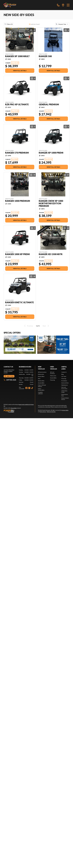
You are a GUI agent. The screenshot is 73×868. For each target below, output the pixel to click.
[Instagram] (29, 388)
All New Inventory (42, 372)
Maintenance (65, 385)
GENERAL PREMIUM (49, 104)
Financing (52, 380)
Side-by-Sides (41, 381)
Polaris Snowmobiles (41, 389)
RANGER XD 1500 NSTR (51, 254)
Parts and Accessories (64, 388)
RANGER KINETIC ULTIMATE (19, 302)
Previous (28, 326)
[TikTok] (32, 388)
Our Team (64, 376)
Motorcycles (41, 374)
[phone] (58, 5)
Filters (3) (8, 24)
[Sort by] (62, 24)
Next (46, 326)
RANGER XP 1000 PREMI (51, 153)
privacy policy (65, 410)
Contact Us (64, 372)
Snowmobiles (41, 383)
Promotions (64, 381)
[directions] (63, 5)
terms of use (43, 412)
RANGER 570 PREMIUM (17, 153)
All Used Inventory (52, 373)
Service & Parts (65, 383)
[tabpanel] (26, 377)
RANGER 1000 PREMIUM (18, 201)
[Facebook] (26, 388)
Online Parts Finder (64, 392)
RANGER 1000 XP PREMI (17, 254)
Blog (62, 374)
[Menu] (68, 5)
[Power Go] (19, 411)
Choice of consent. (51, 412)
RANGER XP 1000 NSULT (17, 56)
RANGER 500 (45, 56)
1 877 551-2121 (10, 380)
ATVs (39, 379)
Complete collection (40, 393)
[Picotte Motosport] (12, 5)
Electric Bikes (41, 376)
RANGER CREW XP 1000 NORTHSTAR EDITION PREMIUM (51, 203)
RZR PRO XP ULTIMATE (17, 104)
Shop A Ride (14, 408)
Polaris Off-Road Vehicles (42, 386)
